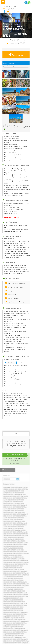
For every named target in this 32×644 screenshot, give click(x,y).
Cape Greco (11, 363)
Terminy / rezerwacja (16, 54)
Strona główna (13, 40)
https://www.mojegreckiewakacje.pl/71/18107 (17, 127)
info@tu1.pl (10, 9)
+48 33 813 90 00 (12, 6)
